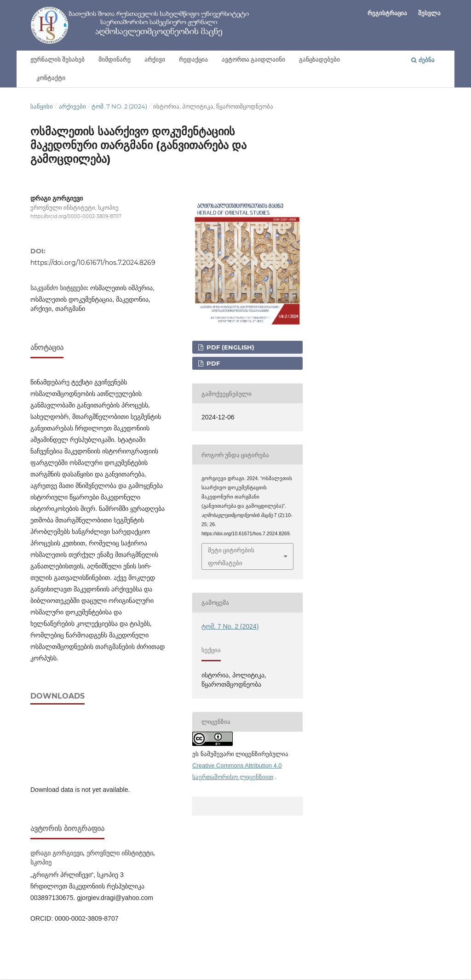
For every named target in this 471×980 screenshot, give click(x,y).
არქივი (155, 60)
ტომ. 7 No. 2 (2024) (119, 106)
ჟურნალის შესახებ (57, 60)
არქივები (72, 106)
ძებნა (423, 60)
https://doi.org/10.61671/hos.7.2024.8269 (93, 263)
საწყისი (42, 106)
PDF (212, 363)
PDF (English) (230, 347)
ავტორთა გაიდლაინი (253, 60)
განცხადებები (319, 60)
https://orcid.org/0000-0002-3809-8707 (76, 216)
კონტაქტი (51, 78)
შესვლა (429, 13)
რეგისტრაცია (387, 13)
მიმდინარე (115, 60)
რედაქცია (193, 60)
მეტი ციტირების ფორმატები (231, 556)
